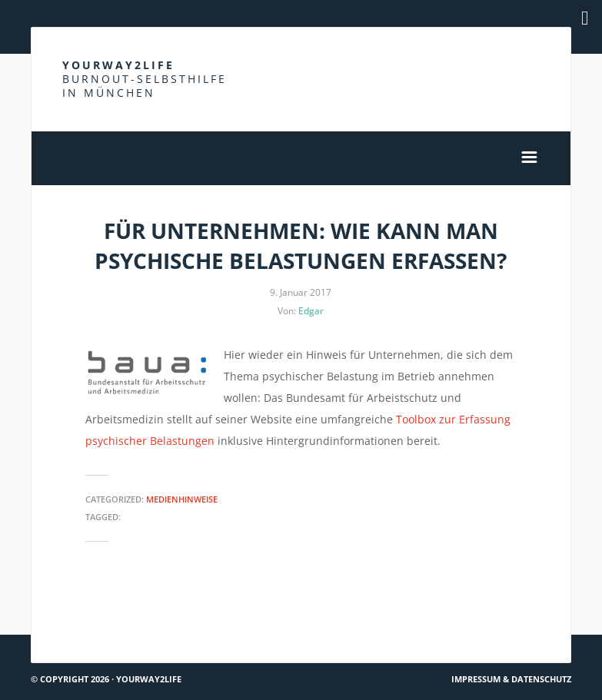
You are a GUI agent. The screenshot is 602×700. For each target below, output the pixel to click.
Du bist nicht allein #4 (95, 607)
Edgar (311, 311)
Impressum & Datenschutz (511, 679)
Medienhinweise (182, 499)
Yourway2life (145, 79)
